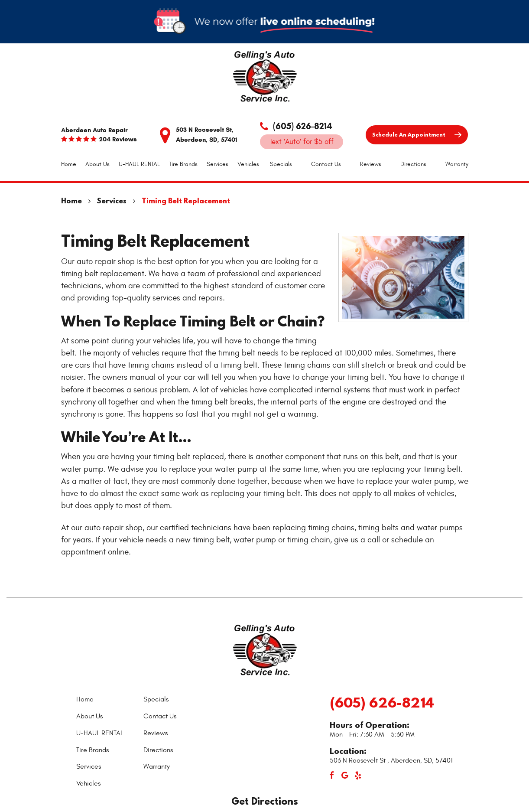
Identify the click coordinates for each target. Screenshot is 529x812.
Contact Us (326, 164)
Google (345, 776)
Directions (413, 164)
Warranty (457, 164)
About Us (97, 164)
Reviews (371, 164)
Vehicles (248, 164)
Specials (281, 164)
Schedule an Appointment (409, 135)
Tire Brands (183, 164)
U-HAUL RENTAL (139, 164)
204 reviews (118, 139)
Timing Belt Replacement (186, 201)
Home (69, 164)
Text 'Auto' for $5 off (302, 142)
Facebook (332, 776)
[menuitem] (69, 164)
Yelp (358, 776)
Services (217, 164)
